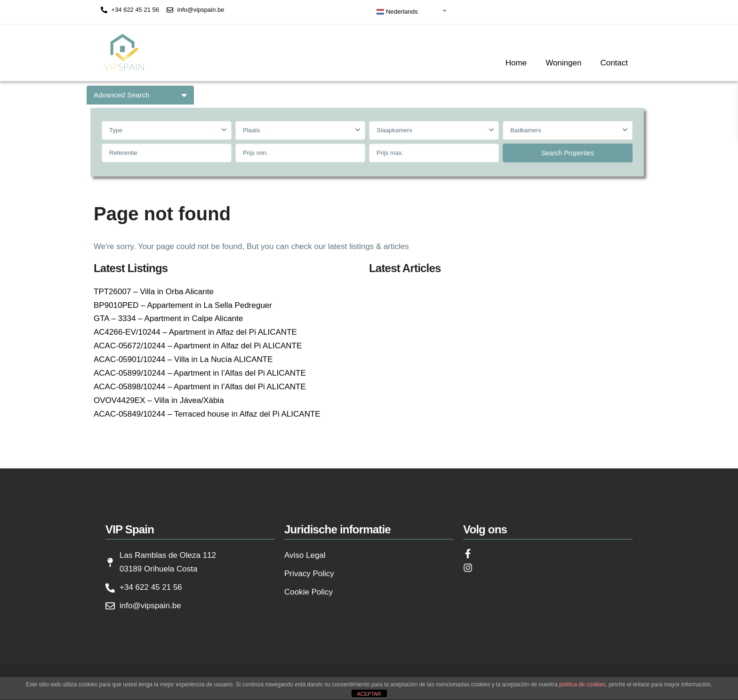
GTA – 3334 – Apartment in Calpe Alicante (168, 318)
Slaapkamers (394, 130)
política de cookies (582, 684)
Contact (614, 63)
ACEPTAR (369, 694)
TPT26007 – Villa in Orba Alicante (154, 292)
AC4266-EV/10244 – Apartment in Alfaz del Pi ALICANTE (195, 332)
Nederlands (397, 12)
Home (516, 63)
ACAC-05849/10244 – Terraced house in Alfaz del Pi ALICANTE (207, 414)
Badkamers (526, 130)
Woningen (563, 63)
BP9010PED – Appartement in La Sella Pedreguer (183, 305)
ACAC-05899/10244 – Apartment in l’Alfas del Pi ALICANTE (200, 373)
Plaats (251, 130)
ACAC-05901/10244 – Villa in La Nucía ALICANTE (183, 359)
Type (116, 130)
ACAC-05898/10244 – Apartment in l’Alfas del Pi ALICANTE (200, 387)
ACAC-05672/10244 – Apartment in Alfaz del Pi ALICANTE (198, 346)
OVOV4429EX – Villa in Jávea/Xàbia (159, 400)
